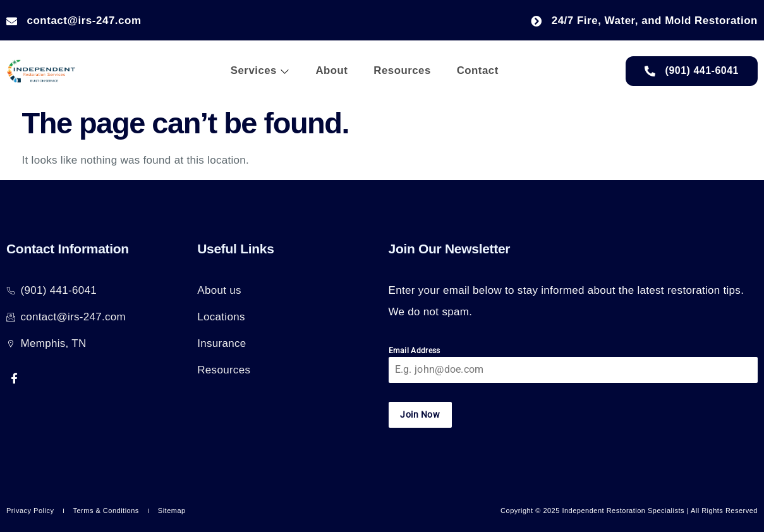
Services (259, 71)
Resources (401, 71)
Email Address (415, 351)
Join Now (420, 414)
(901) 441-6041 (692, 71)
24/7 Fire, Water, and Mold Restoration (644, 21)
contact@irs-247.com (74, 21)
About (331, 71)
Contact (477, 71)
